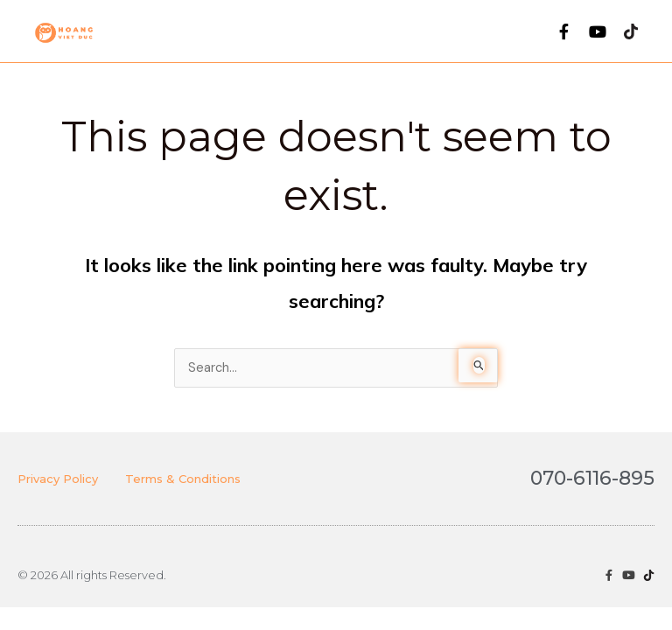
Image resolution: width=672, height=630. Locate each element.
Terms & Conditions (183, 479)
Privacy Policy (58, 479)
